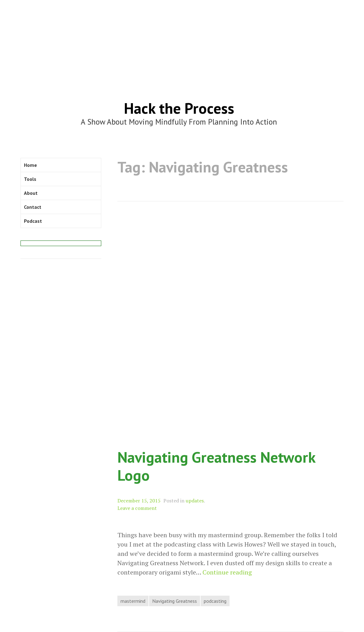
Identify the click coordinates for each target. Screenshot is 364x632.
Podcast (33, 221)
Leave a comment (137, 508)
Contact (33, 207)
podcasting (215, 601)
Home (30, 165)
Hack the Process (179, 108)
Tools (30, 179)
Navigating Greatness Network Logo (216, 466)
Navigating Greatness (175, 601)
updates (195, 501)
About (31, 193)
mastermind (133, 601)
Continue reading (227, 572)
